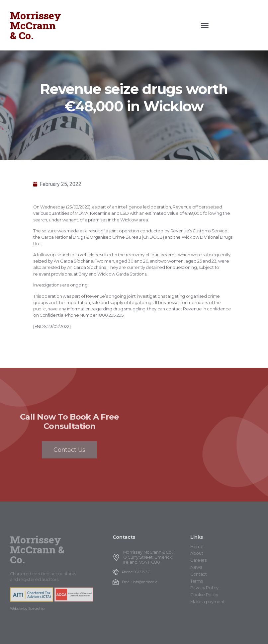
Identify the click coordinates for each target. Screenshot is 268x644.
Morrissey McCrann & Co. (36, 25)
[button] (205, 25)
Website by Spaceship (27, 609)
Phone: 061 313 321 (136, 572)
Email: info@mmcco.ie (140, 582)
